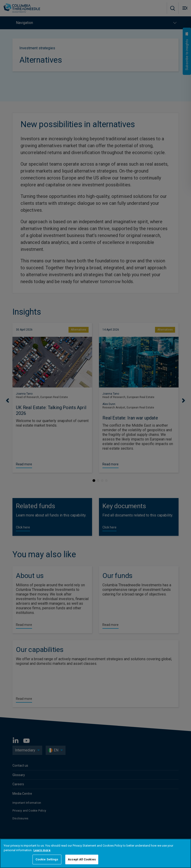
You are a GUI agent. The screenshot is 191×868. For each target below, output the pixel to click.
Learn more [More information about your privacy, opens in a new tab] (42, 850)
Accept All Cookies (82, 859)
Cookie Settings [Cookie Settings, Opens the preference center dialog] (47, 859)
